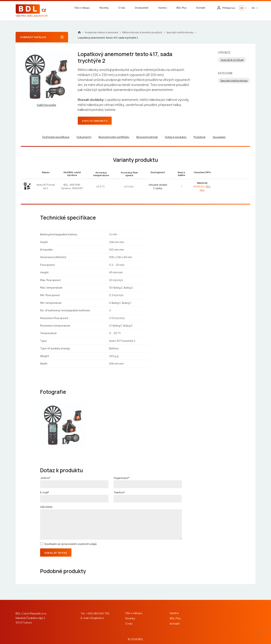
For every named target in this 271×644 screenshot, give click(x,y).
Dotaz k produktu (176, 137)
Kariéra (163, 8)
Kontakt (201, 8)
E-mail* (45, 492)
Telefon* (119, 492)
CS (253, 8)
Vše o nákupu (82, 8)
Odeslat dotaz (56, 553)
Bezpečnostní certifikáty (114, 137)
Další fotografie (47, 105)
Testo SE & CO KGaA (232, 60)
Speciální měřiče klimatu (180, 32)
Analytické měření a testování (102, 32)
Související (219, 137)
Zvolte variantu (95, 121)
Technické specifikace (56, 137)
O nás (122, 8)
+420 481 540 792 (98, 613)
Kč (242, 8)
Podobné (200, 137)
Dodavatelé (142, 8)
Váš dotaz (46, 507)
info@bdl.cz (97, 618)
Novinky (104, 8)
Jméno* (45, 478)
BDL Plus (182, 8)
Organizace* (121, 478)
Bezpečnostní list (147, 137)
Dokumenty (84, 137)
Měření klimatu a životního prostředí (142, 32)
